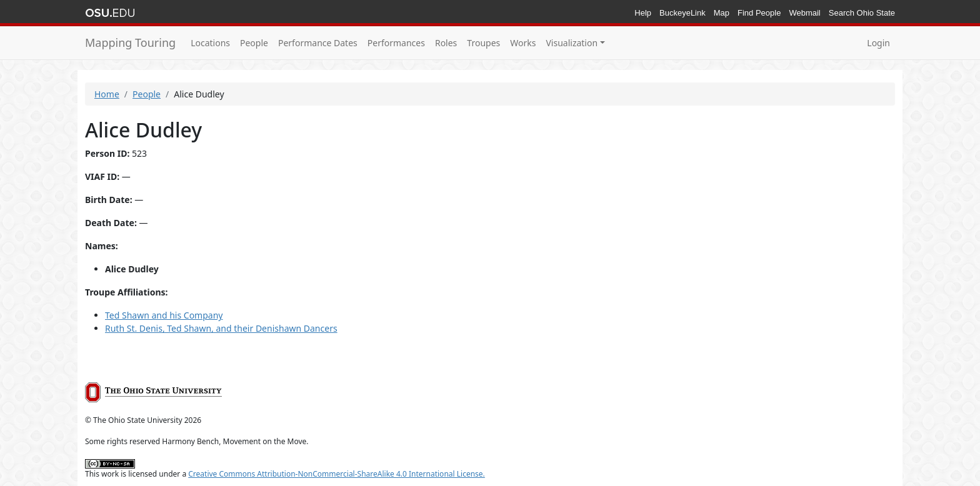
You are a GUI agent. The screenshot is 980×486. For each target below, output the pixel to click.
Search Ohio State (862, 13)
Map (722, 13)
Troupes (483, 43)
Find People (759, 13)
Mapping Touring (130, 42)
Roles (446, 43)
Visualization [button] (572, 43)
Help (643, 13)
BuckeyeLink (682, 13)
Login (878, 43)
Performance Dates (318, 43)
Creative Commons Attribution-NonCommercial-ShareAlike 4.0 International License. (337, 474)
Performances (396, 43)
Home (107, 94)
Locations (210, 43)
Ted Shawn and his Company (164, 315)
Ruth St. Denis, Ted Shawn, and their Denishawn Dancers (221, 328)
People (254, 43)
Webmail (804, 13)
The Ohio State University (110, 13)
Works (523, 43)
